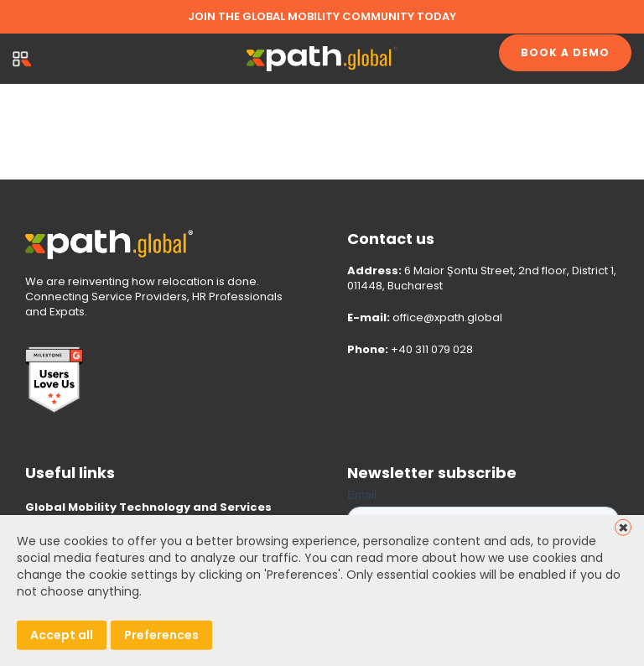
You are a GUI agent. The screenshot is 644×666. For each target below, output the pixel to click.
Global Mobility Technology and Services (148, 507)
